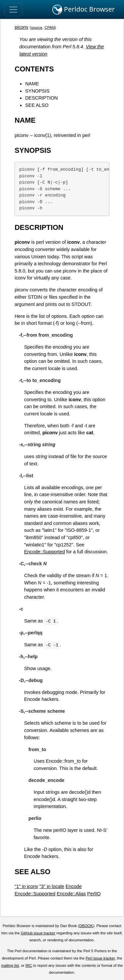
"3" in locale (52, 886)
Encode (74, 886)
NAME (32, 84)
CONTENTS (34, 69)
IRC (29, 965)
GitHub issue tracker (38, 933)
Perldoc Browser (83, 10)
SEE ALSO (37, 105)
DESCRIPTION (41, 98)
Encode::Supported (44, 552)
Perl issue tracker (100, 958)
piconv (21, 27)
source (37, 27)
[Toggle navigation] (13, 10)
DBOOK (86, 926)
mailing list (10, 965)
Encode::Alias (71, 894)
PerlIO (94, 894)
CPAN (50, 27)
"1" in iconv (26, 886)
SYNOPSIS (37, 91)
